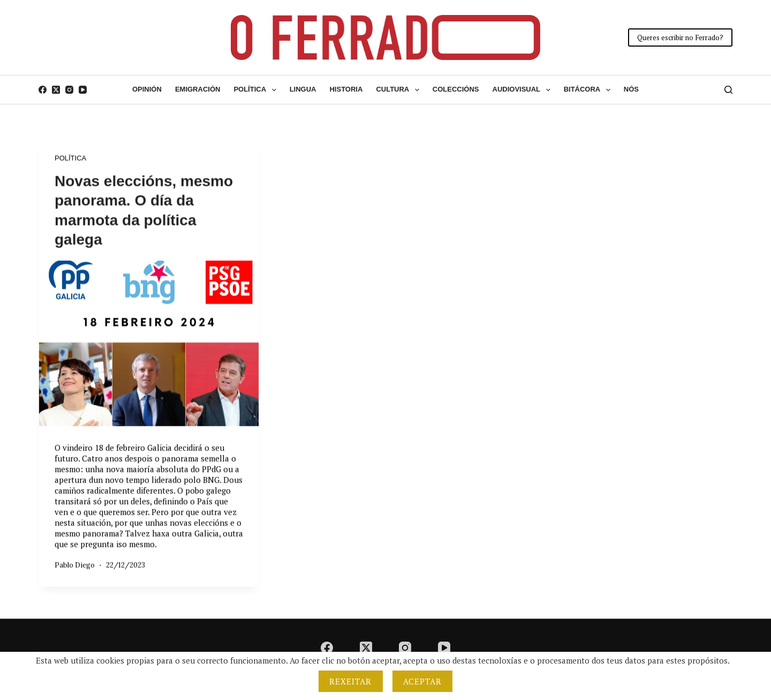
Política (257, 90)
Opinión (147, 89)
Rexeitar (351, 681)
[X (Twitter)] (56, 90)
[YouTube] (83, 90)
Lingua (303, 89)
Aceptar (423, 681)
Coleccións (456, 89)
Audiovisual (524, 90)
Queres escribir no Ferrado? (680, 37)
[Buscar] (728, 90)
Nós (631, 89)
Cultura (399, 90)
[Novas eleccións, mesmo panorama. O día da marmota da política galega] (149, 344)
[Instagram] (69, 90)
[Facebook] (43, 90)
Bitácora (589, 90)
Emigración (198, 89)
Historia (346, 89)
